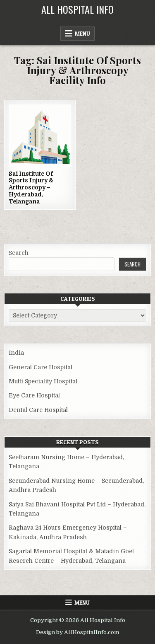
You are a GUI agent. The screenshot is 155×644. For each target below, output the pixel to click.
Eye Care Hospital (34, 395)
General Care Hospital (41, 367)
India (16, 353)
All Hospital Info (77, 9)
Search (19, 253)
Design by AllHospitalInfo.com (77, 632)
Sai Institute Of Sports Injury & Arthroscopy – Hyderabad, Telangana (31, 188)
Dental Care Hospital (38, 410)
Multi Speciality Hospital (43, 381)
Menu (82, 34)
